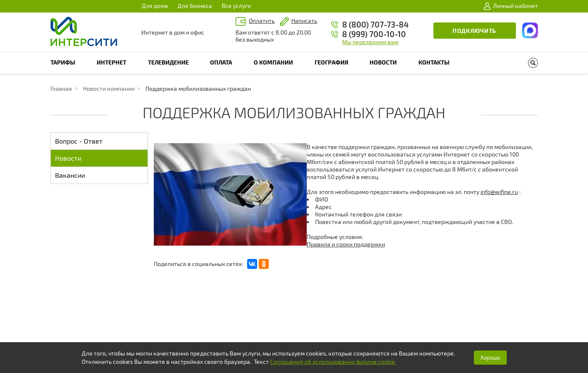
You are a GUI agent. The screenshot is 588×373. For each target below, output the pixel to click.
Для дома (155, 6)
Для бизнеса (195, 6)
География (332, 62)
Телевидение (168, 62)
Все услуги (236, 6)
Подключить (474, 31)
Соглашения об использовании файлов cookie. (333, 362)
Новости (383, 62)
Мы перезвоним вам (370, 42)
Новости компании (109, 88)
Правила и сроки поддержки (346, 244)
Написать (304, 21)
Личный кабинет (511, 6)
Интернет (111, 62)
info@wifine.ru (499, 192)
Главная (61, 88)
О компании (273, 62)
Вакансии (70, 175)
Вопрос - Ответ (79, 141)
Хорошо (490, 358)
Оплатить (262, 21)
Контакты (434, 62)
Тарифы (63, 62)
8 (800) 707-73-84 (375, 24)
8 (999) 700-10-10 (374, 34)
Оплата (221, 62)
